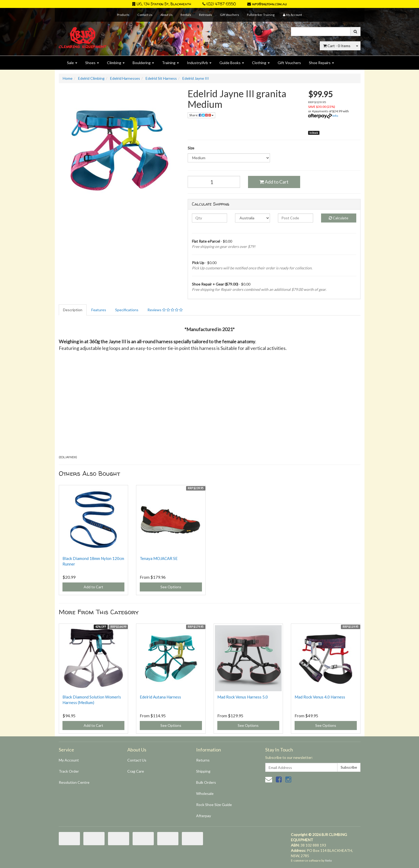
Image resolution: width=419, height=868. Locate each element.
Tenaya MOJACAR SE (159, 558)
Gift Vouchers (229, 15)
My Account (69, 760)
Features (99, 310)
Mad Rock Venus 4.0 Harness (320, 697)
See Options (171, 587)
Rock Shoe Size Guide (214, 805)
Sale (72, 63)
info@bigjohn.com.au (267, 4)
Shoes (92, 63)
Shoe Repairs (321, 63)
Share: (201, 115)
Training (170, 63)
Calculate (339, 218)
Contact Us (145, 15)
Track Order (69, 771)
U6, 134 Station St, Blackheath (162, 4)
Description (73, 310)
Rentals (186, 15)
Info (335, 116)
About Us (166, 15)
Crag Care (136, 771)
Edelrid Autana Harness (160, 697)
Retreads (206, 15)
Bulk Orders (206, 782)
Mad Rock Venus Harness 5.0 (243, 697)
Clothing (261, 63)
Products (123, 15)
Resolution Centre (74, 782)
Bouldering (143, 63)
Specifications (127, 310)
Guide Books (232, 63)
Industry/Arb (199, 63)
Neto (328, 860)
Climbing (116, 63)
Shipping (203, 771)
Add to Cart (274, 182)
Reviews (165, 310)
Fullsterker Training (261, 15)
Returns (203, 760)
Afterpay (204, 816)
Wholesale (205, 793)
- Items (337, 46)
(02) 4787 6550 (219, 4)
